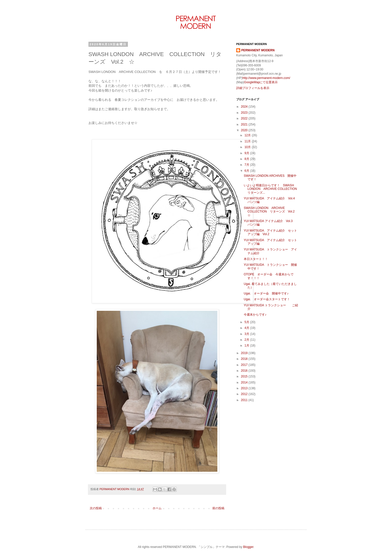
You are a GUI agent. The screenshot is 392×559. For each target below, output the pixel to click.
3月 (247, 334)
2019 (245, 353)
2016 (245, 371)
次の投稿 (96, 508)
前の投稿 (218, 508)
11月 (248, 141)
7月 (247, 165)
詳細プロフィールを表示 (253, 88)
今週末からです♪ (255, 315)
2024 (245, 107)
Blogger (248, 547)
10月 (248, 147)
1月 (247, 346)
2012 (245, 394)
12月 (248, 135)
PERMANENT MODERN (258, 50)
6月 (247, 171)
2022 (245, 118)
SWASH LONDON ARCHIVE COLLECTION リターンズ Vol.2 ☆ (271, 212)
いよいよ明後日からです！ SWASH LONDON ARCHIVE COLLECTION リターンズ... (272, 189)
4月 (247, 328)
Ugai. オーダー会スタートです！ (267, 299)
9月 (247, 153)
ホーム (157, 508)
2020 (245, 130)
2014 (245, 382)
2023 (245, 113)
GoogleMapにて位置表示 (261, 82)
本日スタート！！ (256, 259)
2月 (247, 340)
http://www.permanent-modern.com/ (266, 78)
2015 (245, 376)
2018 (245, 359)
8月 (247, 159)
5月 (247, 322)
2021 (245, 124)
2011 (245, 400)
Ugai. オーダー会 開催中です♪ (269, 293)
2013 (245, 388)
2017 (245, 365)
